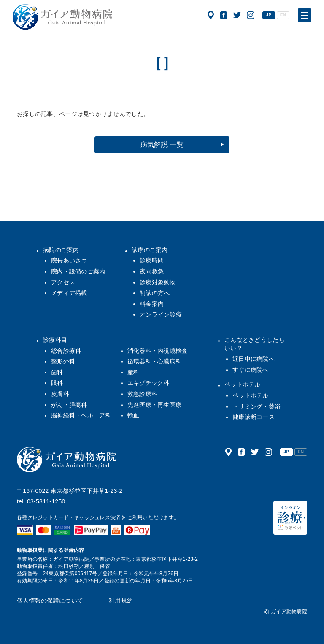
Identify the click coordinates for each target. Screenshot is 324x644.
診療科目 (55, 340)
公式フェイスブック (224, 15)
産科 (134, 372)
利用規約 (121, 601)
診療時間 (152, 260)
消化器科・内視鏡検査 (158, 351)
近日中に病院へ (254, 359)
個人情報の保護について (50, 601)
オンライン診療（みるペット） (290, 518)
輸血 (134, 415)
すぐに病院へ (251, 370)
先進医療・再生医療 (155, 405)
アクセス (211, 15)
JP (269, 15)
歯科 (57, 372)
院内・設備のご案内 (78, 271)
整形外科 (63, 361)
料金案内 (152, 304)
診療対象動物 (158, 282)
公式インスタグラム (251, 15)
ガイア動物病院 (67, 460)
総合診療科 (66, 351)
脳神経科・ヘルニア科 (81, 415)
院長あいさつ (69, 260)
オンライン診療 (161, 314)
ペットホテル (243, 384)
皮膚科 (60, 394)
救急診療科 (142, 394)
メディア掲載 (69, 293)
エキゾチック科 (148, 383)
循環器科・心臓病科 (155, 361)
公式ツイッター (237, 15)
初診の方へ (155, 293)
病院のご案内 (61, 250)
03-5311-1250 (46, 501)
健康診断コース (254, 417)
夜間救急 (152, 271)
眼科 (57, 383)
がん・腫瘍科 (69, 405)
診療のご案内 (150, 250)
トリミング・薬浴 (256, 406)
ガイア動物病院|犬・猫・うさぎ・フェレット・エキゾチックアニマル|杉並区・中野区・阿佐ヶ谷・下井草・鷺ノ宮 (62, 17)
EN (283, 15)
